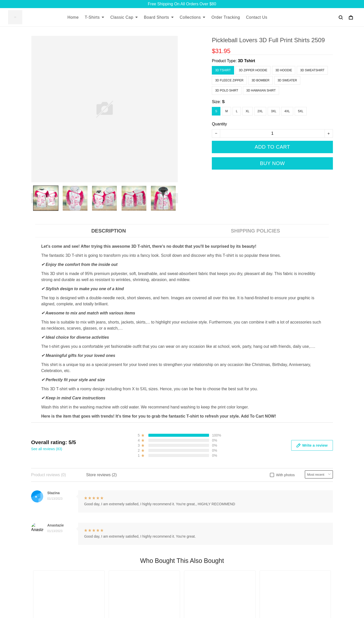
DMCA (140, 511)
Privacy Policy (250, 511)
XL (248, 111)
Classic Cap (124, 17)
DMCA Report (260, 595)
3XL (274, 111)
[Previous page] (34, 198)
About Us (143, 477)
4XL (287, 111)
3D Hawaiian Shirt (261, 90)
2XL (260, 111)
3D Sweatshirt (312, 70)
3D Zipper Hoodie (253, 70)
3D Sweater (287, 80)
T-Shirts (94, 17)
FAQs (140, 494)
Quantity (219, 124)
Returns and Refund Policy (262, 485)
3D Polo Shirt (227, 90)
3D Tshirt (246, 61)
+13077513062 (45, 572)
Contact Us (257, 17)
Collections (193, 17)
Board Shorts (159, 17)
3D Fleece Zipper (229, 80)
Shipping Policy (251, 477)
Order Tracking (226, 17)
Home (73, 17)
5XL (301, 111)
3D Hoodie (284, 70)
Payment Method (253, 503)
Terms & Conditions (255, 494)
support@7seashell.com (53, 579)
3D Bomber (260, 80)
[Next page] (175, 198)
